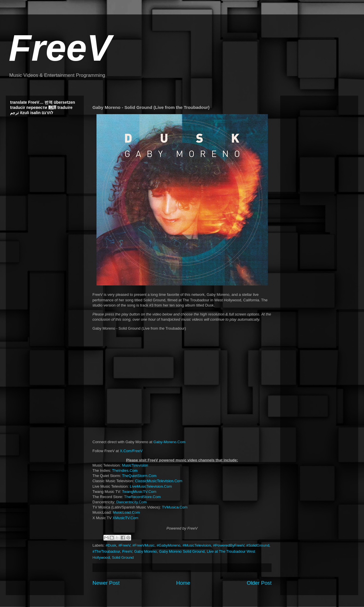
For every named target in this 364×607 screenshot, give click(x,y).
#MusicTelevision (197, 545)
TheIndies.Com (125, 470)
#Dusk (111, 545)
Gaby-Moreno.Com (169, 442)
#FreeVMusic (143, 545)
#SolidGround (258, 545)
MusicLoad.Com (126, 512)
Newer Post (106, 583)
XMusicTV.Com (126, 518)
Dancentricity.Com (131, 502)
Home (183, 583)
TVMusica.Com (175, 507)
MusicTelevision (135, 465)
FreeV (60, 48)
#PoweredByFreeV (229, 545)
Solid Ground (123, 557)
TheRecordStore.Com (142, 497)
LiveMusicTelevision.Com (151, 486)
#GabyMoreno (168, 545)
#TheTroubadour (106, 551)
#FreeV (124, 545)
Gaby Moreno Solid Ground (182, 551)
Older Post (259, 583)
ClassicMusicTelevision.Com (159, 481)
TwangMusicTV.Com (139, 492)
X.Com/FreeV (131, 451)
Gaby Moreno (145, 551)
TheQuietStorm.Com (139, 476)
